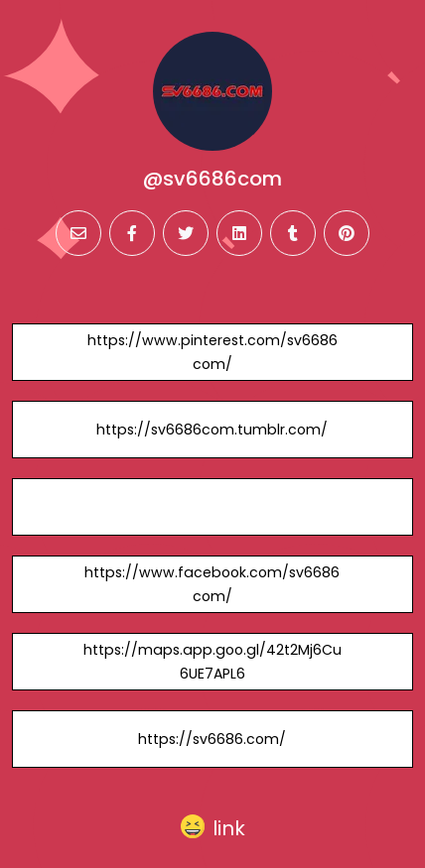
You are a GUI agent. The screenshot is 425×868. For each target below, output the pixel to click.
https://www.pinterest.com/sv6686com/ (212, 352)
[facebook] (132, 233)
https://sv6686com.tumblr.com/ (212, 430)
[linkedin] (239, 233)
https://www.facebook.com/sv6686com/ (212, 584)
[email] (78, 233)
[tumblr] (293, 233)
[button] (213, 828)
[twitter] (186, 233)
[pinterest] (347, 233)
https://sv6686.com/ (212, 739)
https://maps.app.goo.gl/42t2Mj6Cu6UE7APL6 (212, 662)
